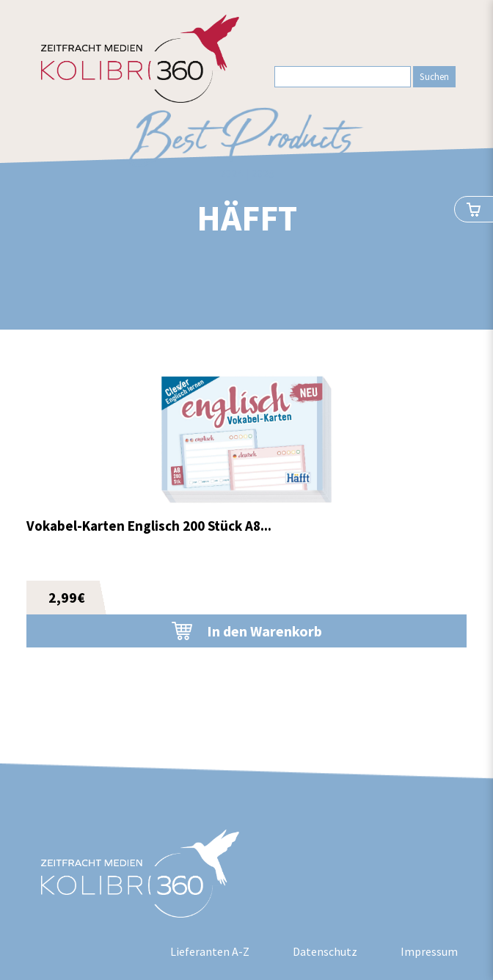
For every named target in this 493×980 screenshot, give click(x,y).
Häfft (247, 218)
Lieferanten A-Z (210, 951)
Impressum (429, 951)
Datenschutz (325, 951)
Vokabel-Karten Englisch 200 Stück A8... (149, 526)
